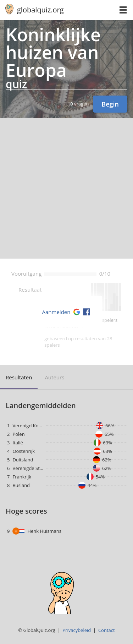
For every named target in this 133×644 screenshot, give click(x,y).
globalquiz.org (40, 10)
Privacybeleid (77, 630)
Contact (107, 630)
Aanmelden (56, 312)
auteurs (54, 377)
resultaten (19, 377)
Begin (110, 104)
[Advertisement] (66, 188)
